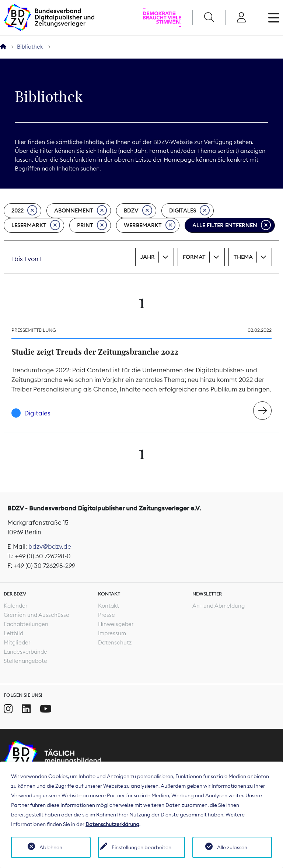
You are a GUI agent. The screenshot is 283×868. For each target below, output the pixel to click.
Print (92, 225)
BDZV (138, 211)
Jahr (148, 257)
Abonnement (81, 211)
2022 (24, 211)
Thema (243, 257)
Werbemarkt (150, 225)
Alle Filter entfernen (232, 225)
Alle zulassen (232, 847)
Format (194, 257)
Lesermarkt (36, 225)
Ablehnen (51, 847)
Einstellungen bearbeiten (141, 847)
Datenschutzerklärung (112, 824)
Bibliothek (30, 47)
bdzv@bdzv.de (50, 547)
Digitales (189, 211)
